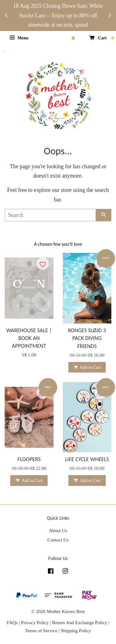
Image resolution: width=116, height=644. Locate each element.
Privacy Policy (35, 622)
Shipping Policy (76, 631)
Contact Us (58, 540)
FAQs (12, 622)
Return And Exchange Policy (79, 622)
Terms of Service (42, 631)
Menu (19, 38)
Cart (98, 38)
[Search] (50, 215)
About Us (58, 530)
